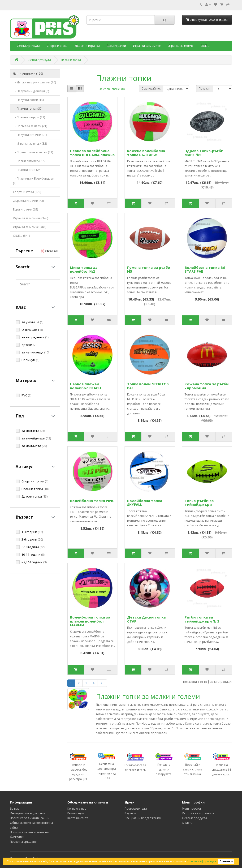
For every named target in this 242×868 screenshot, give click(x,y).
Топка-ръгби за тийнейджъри (199, 503)
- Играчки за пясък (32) (30, 144)
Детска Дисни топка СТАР (146, 619)
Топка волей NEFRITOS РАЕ (148, 386)
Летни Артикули (28, 46)
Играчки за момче (181, 46)
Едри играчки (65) (25, 209)
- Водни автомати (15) (29, 161)
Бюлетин (188, 823)
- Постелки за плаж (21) (30, 126)
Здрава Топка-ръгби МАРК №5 (204, 153)
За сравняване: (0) (112, 89)
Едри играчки (116, 46)
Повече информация (201, 861)
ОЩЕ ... (205, 46)
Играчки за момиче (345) (30, 218)
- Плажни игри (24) (27, 170)
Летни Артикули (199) (28, 74)
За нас (15, 809)
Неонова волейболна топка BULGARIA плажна (92, 153)
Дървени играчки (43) (28, 201)
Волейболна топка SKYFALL (145, 503)
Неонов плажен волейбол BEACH (85, 386)
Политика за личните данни (30, 818)
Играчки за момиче (147, 46)
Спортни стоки (57, 46)
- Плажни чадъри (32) (29, 117)
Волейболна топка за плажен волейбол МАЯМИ (90, 621)
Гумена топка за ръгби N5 (149, 269)
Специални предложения (143, 818)
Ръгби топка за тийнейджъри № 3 (202, 619)
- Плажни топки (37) (28, 109)
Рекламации (76, 813)
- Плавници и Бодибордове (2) (33, 181)
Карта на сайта (78, 818)
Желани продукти (194, 818)
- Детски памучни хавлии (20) (34, 82)
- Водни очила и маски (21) (33, 152)
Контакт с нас (77, 809)
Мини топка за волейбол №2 (84, 269)
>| (102, 683)
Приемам (226, 861)
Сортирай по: (151, 88)
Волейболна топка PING (92, 501)
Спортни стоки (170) (27, 192)
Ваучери (131, 813)
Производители (136, 809)
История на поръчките (198, 813)
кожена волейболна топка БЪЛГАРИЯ (146, 153)
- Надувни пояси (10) (28, 100)
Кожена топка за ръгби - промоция (207, 386)
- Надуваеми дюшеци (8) (31, 91)
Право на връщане (23, 842)
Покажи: (205, 88)
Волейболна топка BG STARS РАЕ (205, 269)
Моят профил (191, 809)
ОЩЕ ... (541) (21, 236)
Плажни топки (71, 60)
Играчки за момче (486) (30, 227)
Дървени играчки (87, 46)
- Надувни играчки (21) (30, 135)
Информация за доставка (28, 813)
